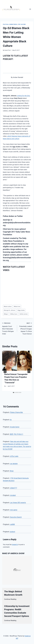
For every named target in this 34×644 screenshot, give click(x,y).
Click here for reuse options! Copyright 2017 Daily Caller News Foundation (17, 232)
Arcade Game (15, 427)
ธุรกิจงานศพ (14, 456)
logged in (15, 544)
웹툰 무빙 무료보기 (17, 434)
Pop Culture (22, 24)
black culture (8, 306)
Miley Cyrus (14, 314)
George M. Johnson (9, 310)
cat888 (12, 524)
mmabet (13, 495)
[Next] (29, 371)
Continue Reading (10, 599)
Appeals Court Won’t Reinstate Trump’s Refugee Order (9, 328)
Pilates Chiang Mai (16, 412)
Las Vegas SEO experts (18, 503)
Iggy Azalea (21, 310)
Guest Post (8, 50)
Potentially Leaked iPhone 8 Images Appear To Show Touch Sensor (25, 328)
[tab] (13, 393)
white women (24, 314)
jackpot (13, 532)
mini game (14, 510)
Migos (6, 314)
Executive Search (16, 517)
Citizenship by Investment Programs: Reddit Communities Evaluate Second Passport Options (17, 611)
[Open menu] (30, 9)
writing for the (23, 96)
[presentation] (17, 361)
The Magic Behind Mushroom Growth (13, 593)
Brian (12, 471)
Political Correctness (10, 24)
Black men (17, 306)
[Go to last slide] (5, 371)
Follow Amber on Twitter (13, 216)
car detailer (14, 464)
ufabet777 (13, 488)
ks (11, 420)
